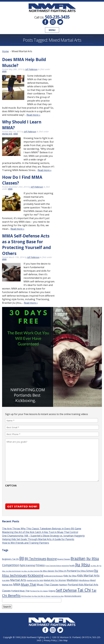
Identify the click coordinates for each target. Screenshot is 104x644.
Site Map (63, 640)
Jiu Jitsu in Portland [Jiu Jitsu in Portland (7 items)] (66, 571)
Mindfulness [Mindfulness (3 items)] (84, 580)
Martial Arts (7, 134)
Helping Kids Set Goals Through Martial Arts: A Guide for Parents (38, 539)
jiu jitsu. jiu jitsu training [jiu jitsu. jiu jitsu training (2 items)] (30, 571)
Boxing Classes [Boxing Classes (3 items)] (64, 559)
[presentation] (28, 494)
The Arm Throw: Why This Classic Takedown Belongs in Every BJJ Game (42, 529)
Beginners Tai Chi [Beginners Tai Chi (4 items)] (10, 559)
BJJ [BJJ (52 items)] (22, 558)
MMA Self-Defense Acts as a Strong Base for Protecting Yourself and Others (26, 245)
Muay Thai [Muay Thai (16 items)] (29, 584)
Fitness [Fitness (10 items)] (40, 565)
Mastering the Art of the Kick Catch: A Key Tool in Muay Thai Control (40, 532)
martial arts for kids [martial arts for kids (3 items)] (35, 580)
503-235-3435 (57, 17)
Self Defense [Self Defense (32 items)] (66, 590)
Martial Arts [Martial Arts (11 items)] (18, 580)
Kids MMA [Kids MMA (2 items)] (6, 580)
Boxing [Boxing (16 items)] (52, 559)
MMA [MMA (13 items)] (17, 584)
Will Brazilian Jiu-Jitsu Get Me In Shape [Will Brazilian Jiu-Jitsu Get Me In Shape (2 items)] (36, 596)
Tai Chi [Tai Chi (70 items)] (84, 590)
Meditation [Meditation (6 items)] (73, 580)
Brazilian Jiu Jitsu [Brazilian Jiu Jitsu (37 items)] (85, 558)
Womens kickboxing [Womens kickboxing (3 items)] (73, 596)
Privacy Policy (50, 640)
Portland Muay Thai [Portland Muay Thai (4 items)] (20, 591)
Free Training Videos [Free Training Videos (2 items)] (53, 566)
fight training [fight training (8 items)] (27, 565)
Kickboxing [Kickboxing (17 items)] (35, 575)
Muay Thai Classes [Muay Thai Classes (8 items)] (48, 584)
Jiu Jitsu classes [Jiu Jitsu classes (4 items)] (47, 571)
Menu (52, 30)
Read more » (33, 115)
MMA (4, 71)
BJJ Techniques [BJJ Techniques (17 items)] (35, 559)
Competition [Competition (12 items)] (11, 565)
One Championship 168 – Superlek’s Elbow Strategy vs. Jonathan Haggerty (43, 536)
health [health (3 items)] (72, 566)
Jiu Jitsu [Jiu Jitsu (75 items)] (83, 565)
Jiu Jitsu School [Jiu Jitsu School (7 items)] (85, 571)
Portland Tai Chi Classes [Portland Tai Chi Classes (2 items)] (39, 591)
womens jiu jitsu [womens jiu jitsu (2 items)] (57, 596)
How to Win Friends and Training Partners (26, 543)
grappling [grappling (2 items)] (65, 566)
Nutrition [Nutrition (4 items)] (63, 585)
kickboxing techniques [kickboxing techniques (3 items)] (53, 576)
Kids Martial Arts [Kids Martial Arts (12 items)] (88, 576)
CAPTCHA (11, 486)
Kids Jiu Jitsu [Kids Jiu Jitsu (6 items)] (70, 576)
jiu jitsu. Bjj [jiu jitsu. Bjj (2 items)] (95, 566)
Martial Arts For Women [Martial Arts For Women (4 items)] (55, 580)
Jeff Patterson (31, 69)
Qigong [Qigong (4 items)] (52, 591)
